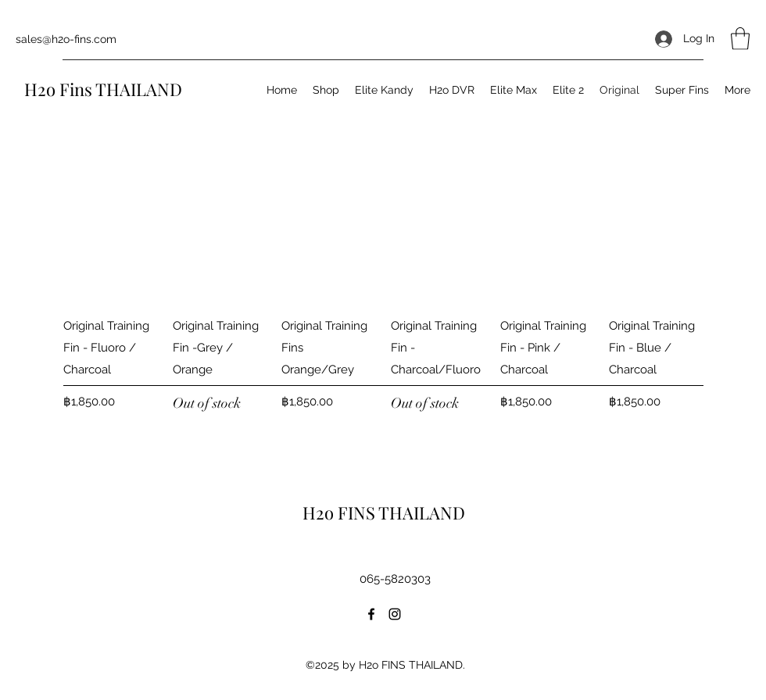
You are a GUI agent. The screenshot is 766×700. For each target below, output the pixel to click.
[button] (740, 39)
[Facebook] (371, 614)
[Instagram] (395, 614)
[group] (383, 312)
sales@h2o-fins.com (66, 39)
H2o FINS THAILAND (386, 512)
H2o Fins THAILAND (105, 89)
